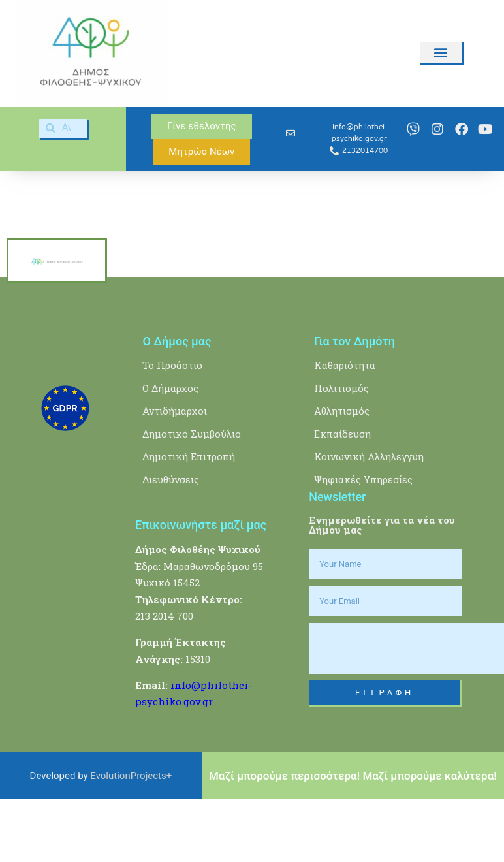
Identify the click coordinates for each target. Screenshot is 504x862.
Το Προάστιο (172, 429)
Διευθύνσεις (171, 543)
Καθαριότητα (345, 429)
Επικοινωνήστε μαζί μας (201, 589)
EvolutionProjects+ (131, 840)
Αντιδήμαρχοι (175, 475)
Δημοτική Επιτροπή (189, 520)
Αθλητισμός (342, 475)
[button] (441, 53)
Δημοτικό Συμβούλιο (192, 498)
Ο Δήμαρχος (170, 452)
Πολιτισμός (341, 452)
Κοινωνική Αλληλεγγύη (369, 520)
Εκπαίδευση (342, 498)
